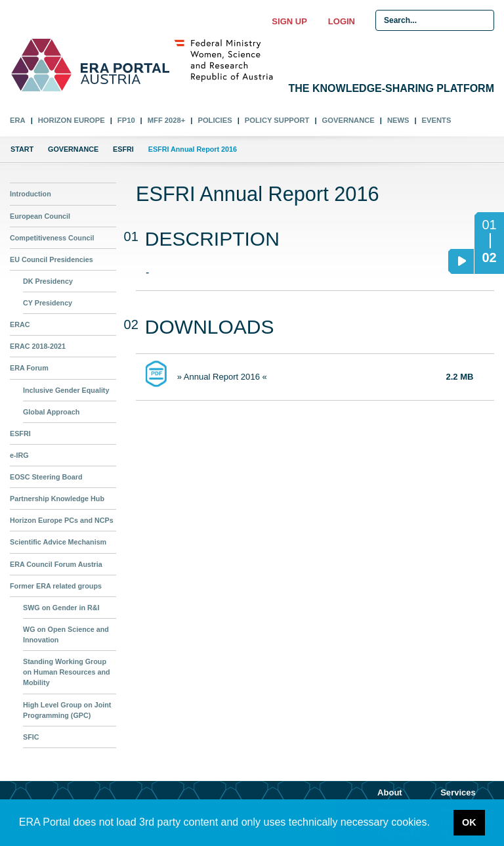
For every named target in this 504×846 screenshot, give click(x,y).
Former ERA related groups (56, 586)
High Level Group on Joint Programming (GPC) (67, 710)
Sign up (289, 21)
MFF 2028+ (167, 120)
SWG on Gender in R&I (61, 608)
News (398, 120)
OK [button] (469, 822)
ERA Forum (29, 368)
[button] (434, 824)
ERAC (20, 324)
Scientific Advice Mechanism (58, 542)
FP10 (126, 120)
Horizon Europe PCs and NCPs (62, 520)
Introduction (31, 194)
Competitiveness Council (52, 238)
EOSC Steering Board (46, 477)
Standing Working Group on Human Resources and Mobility (67, 672)
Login (342, 21)
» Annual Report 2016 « (222, 377)
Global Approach (51, 412)
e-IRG (19, 455)
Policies (215, 120)
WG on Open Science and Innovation (66, 634)
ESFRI (123, 149)
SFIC (31, 737)
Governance (348, 120)
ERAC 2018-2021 (38, 346)
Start (22, 149)
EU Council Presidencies (52, 259)
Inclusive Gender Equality (66, 390)
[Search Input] (435, 20)
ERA (18, 120)
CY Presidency (48, 303)
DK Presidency (48, 281)
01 (489, 225)
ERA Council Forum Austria (56, 564)
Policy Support (277, 120)
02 (486, 261)
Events (437, 120)
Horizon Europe (72, 120)
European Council (40, 216)
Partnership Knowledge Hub (57, 499)
